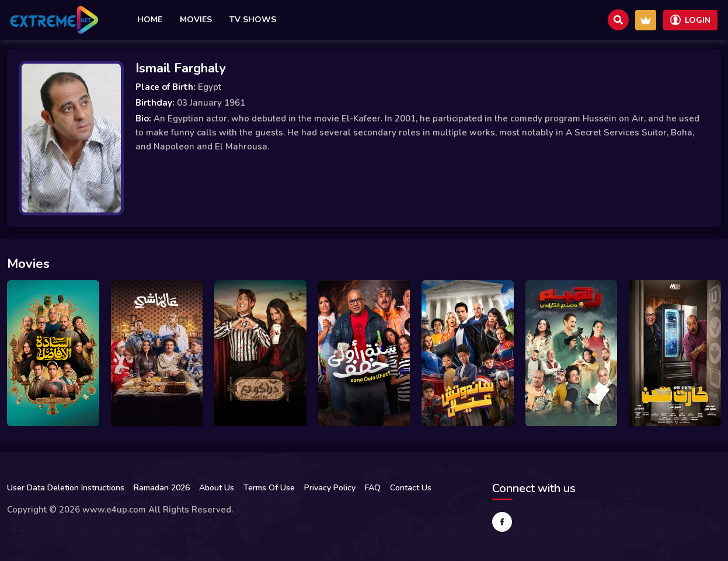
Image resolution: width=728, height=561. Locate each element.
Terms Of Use (269, 488)
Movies (196, 20)
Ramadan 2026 (162, 488)
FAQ (373, 488)
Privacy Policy (330, 488)
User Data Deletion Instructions (66, 488)
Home (150, 20)
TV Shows (253, 20)
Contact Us (411, 488)
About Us (217, 488)
